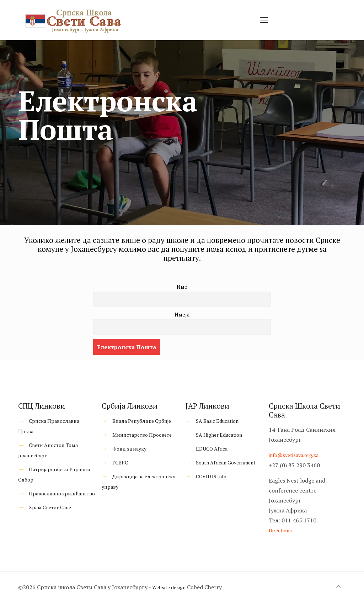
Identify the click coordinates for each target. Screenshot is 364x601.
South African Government (226, 462)
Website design (169, 587)
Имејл (182, 315)
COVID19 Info (211, 476)
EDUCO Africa (212, 449)
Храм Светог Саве (50, 507)
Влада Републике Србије (142, 421)
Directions (280, 530)
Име (182, 287)
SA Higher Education (219, 435)
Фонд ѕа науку (129, 449)
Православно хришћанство (62, 493)
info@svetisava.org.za (294, 455)
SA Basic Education (217, 421)
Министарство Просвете (142, 435)
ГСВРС (120, 462)
